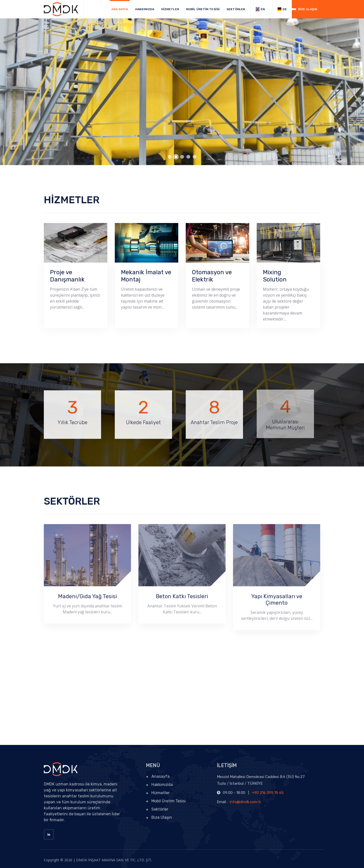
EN (260, 9)
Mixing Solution (275, 276)
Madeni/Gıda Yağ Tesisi (88, 594)
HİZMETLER (170, 9)
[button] (170, 157)
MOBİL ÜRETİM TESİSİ (203, 9)
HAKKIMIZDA (145, 9)
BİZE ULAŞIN (308, 9)
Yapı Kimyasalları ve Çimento (277, 597)
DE (282, 9)
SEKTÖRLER (236, 9)
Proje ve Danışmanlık (67, 276)
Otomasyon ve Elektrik (212, 276)
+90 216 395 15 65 (268, 793)
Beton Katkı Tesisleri (182, 594)
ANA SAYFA (120, 9)
